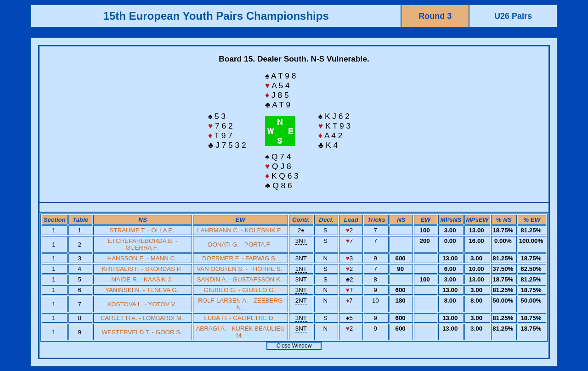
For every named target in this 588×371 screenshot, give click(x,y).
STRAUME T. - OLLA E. (141, 230)
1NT (301, 269)
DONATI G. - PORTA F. (240, 245)
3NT (301, 241)
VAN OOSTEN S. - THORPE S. (239, 269)
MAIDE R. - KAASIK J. (142, 279)
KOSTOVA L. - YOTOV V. (141, 304)
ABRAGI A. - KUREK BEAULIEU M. (240, 332)
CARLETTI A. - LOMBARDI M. (142, 318)
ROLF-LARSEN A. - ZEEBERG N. (240, 304)
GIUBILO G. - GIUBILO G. (240, 290)
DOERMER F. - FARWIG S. (240, 258)
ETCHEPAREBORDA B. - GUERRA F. (143, 244)
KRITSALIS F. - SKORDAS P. (142, 269)
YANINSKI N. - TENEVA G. (142, 290)
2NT (301, 301)
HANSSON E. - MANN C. (142, 258)
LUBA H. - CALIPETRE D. (239, 318)
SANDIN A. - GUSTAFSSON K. (240, 279)
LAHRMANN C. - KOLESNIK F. (239, 230)
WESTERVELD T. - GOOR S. (142, 332)
